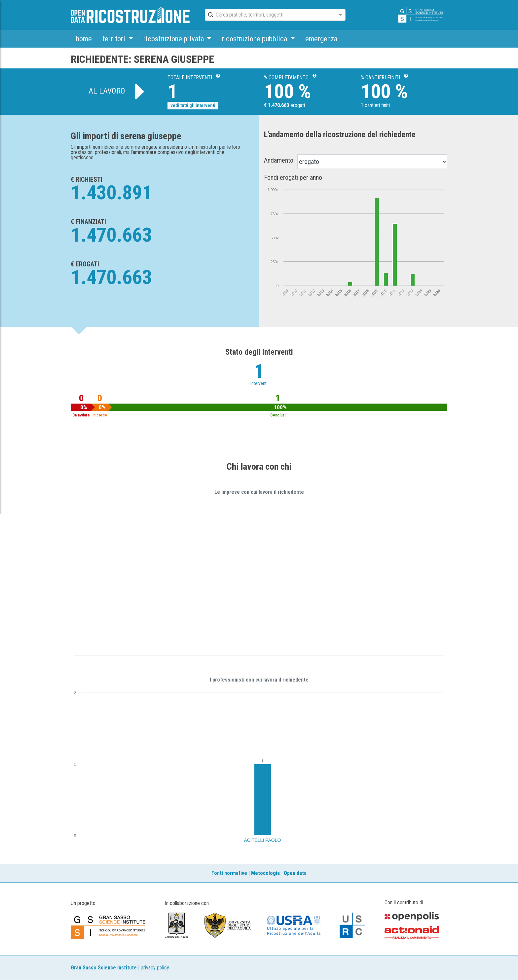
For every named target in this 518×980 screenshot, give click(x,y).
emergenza (321, 39)
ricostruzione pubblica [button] (255, 39)
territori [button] (115, 39)
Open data (295, 873)
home (84, 39)
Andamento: (279, 160)
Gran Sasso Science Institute (104, 968)
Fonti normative (229, 873)
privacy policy (155, 968)
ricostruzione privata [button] (174, 39)
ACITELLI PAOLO (263, 840)
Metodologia (265, 873)
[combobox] (269, 15)
